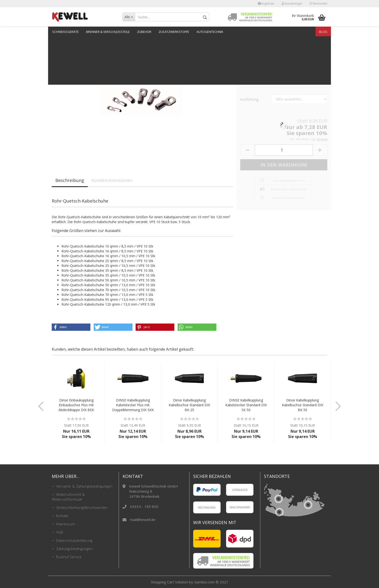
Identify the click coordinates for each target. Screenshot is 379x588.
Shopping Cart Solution (169, 582)
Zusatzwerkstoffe (174, 32)
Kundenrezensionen (112, 180)
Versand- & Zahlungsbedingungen (84, 486)
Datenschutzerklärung (74, 540)
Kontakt (62, 516)
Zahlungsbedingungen (74, 549)
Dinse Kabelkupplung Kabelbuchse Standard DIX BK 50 (302, 405)
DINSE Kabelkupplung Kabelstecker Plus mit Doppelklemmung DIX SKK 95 (133, 405)
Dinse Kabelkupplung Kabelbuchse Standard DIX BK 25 (189, 405)
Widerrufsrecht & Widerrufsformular (68, 497)
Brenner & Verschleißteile (108, 32)
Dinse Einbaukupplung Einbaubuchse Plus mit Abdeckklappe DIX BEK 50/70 (76, 405)
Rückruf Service (68, 557)
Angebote (266, 4)
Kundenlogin (292, 4)
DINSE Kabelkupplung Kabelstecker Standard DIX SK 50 (246, 405)
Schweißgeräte (66, 32)
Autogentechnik (210, 32)
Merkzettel (318, 4)
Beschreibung (70, 180)
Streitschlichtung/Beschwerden (81, 507)
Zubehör (144, 32)
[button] (71, 327)
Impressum (65, 524)
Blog (323, 32)
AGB (59, 532)
